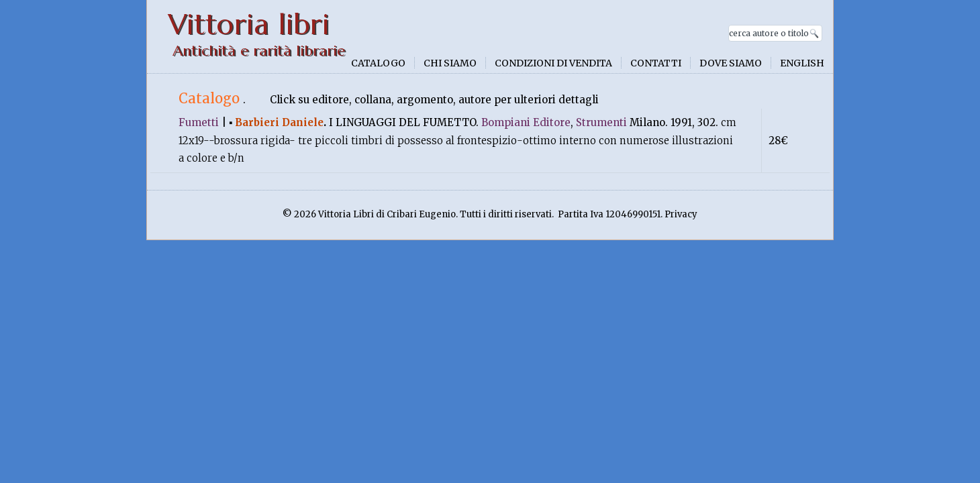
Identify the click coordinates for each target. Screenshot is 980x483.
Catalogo (378, 63)
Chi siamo (450, 63)
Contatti (656, 63)
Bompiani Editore (526, 122)
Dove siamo (731, 63)
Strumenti (601, 122)
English (802, 63)
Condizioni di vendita (553, 63)
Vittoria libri (249, 24)
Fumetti (199, 122)
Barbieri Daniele (279, 122)
